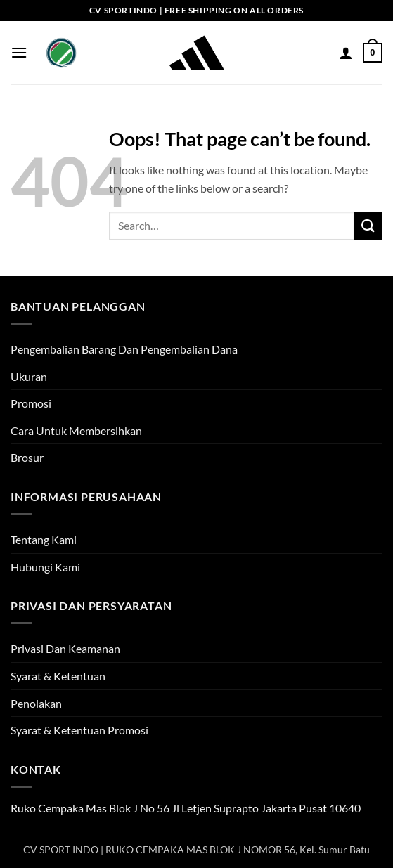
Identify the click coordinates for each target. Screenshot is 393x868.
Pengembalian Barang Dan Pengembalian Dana (124, 349)
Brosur (27, 457)
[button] (19, 52)
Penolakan (36, 703)
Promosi (31, 403)
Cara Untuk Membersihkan (76, 430)
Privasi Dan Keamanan (65, 648)
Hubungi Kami (45, 567)
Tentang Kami (44, 539)
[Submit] (368, 225)
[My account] (346, 53)
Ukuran (29, 376)
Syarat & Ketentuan (58, 676)
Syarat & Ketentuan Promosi (79, 730)
